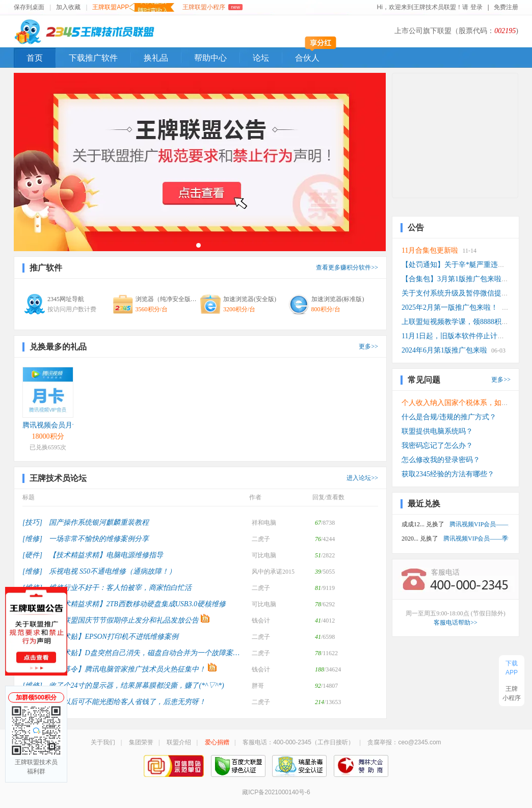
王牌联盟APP (133, 7)
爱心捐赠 (217, 742)
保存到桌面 (29, 7)
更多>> (368, 346)
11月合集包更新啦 (430, 250)
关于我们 (103, 742)
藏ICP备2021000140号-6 (276, 792)
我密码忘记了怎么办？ (437, 446)
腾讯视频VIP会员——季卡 (476, 538)
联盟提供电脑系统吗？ (437, 431)
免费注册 (506, 7)
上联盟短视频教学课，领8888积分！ (459, 322)
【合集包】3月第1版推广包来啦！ (455, 279)
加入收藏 (68, 7)
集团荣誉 (141, 742)
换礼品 (156, 58)
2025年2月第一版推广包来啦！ (450, 307)
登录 (477, 7)
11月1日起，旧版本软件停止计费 (453, 336)
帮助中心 (210, 58)
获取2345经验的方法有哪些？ (448, 474)
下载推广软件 (93, 58)
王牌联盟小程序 (212, 7)
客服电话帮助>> (456, 623)
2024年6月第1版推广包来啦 (444, 350)
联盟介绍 (179, 742)
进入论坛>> (362, 478)
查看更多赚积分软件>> (347, 267)
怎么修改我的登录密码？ (441, 460)
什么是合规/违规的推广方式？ (449, 417)
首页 (35, 58)
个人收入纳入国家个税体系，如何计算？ (466, 403)
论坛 (261, 58)
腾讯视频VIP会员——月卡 (479, 524)
